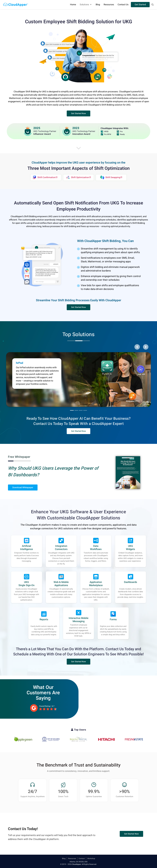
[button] (78, 113)
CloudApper (76, 864)
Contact (82, 859)
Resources (72, 859)
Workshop (91, 859)
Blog (64, 859)
